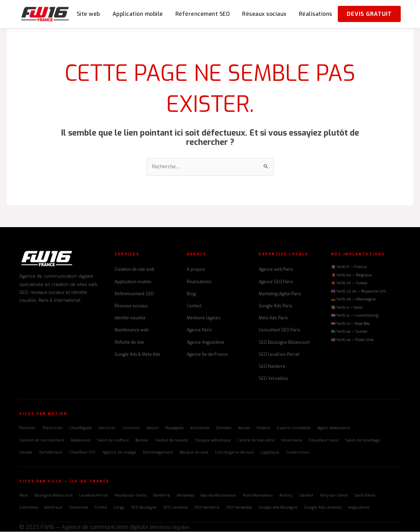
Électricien (53, 429)
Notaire (263, 429)
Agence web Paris (276, 270)
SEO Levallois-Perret (279, 355)
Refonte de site (129, 343)
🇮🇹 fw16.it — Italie (347, 308)
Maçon (153, 429)
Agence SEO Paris (276, 282)
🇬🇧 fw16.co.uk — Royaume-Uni (358, 292)
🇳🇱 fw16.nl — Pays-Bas (350, 324)
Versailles (185, 496)
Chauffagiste (80, 429)
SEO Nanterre (272, 367)
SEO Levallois (175, 508)
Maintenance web (132, 331)
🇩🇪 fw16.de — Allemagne (353, 300)
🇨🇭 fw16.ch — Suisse (349, 284)
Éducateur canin (324, 441)
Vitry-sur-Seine (334, 496)
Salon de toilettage (363, 441)
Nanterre (161, 496)
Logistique (270, 453)
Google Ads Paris (276, 306)
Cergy (119, 508)
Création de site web (134, 270)
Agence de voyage (119, 453)
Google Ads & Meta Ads (137, 355)
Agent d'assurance (334, 429)
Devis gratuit (369, 14)
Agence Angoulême (206, 343)
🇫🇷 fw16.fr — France (349, 268)
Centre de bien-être (256, 441)
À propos (196, 270)
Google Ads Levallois (323, 508)
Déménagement (158, 453)
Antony (286, 496)
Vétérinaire (292, 441)
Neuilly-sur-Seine (131, 496)
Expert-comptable (294, 429)
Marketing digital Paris (280, 294)
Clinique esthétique (213, 441)
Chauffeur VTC (83, 453)
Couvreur (131, 429)
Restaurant (81, 441)
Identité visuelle (130, 319)
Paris (24, 496)
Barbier (142, 441)
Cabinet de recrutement (42, 441)
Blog (191, 294)
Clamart (306, 496)
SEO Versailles (273, 379)
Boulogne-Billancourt (53, 496)
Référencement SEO (203, 14)
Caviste (26, 453)
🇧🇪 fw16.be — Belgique (351, 275)
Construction (298, 453)
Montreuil (53, 508)
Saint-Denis (365, 496)
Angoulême (359, 508)
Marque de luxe (194, 453)
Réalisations (316, 14)
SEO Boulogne (144, 508)
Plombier (28, 429)
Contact (194, 306)
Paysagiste (174, 429)
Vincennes (78, 508)
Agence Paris (199, 331)
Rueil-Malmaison (258, 496)
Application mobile (138, 14)
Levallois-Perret (94, 496)
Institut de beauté (172, 441)
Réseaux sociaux (264, 14)
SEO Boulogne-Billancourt (284, 343)
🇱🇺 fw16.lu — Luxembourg (355, 316)
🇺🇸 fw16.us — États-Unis (352, 340)
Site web (88, 14)
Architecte (200, 429)
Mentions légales (204, 319)
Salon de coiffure (113, 441)
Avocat (244, 429)
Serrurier (107, 429)
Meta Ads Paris (273, 319)
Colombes (29, 508)
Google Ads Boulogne (278, 508)
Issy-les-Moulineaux (218, 496)
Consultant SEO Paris (279, 331)
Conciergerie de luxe (234, 453)
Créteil (101, 508)
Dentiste (224, 429)
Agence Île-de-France (207, 355)
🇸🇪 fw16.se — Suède (349, 332)
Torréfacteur (51, 453)
